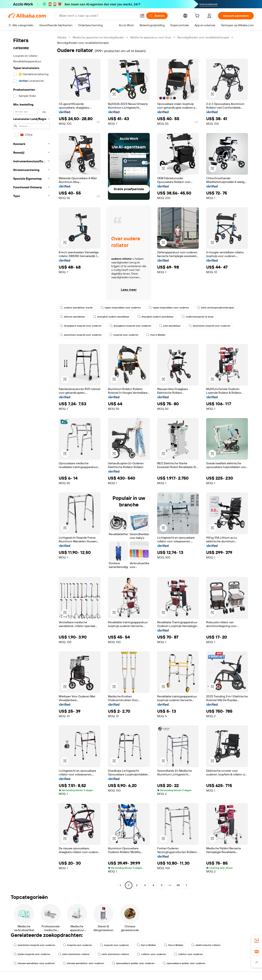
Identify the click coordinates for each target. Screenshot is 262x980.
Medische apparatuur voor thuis (151, 37)
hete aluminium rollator (74, 954)
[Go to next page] (187, 885)
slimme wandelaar (72, 317)
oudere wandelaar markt (76, 308)
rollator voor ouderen (152, 954)
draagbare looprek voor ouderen (81, 326)
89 (178, 885)
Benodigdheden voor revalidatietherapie (203, 37)
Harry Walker (156, 335)
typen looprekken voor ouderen (121, 308)
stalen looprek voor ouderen (32, 954)
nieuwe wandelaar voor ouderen (34, 963)
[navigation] (31, 462)
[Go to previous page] (120, 885)
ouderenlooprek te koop (197, 317)
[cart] (198, 16)
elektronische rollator (206, 945)
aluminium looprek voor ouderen (209, 326)
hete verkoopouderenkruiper (216, 308)
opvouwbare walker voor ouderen (133, 963)
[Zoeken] (157, 16)
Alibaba (62, 37)
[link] (257, 941)
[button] (142, 16)
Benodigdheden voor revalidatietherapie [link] (83, 43)
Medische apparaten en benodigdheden (98, 37)
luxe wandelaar (170, 326)
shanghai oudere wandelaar (111, 317)
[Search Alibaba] (98, 16)
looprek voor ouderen (124, 335)
